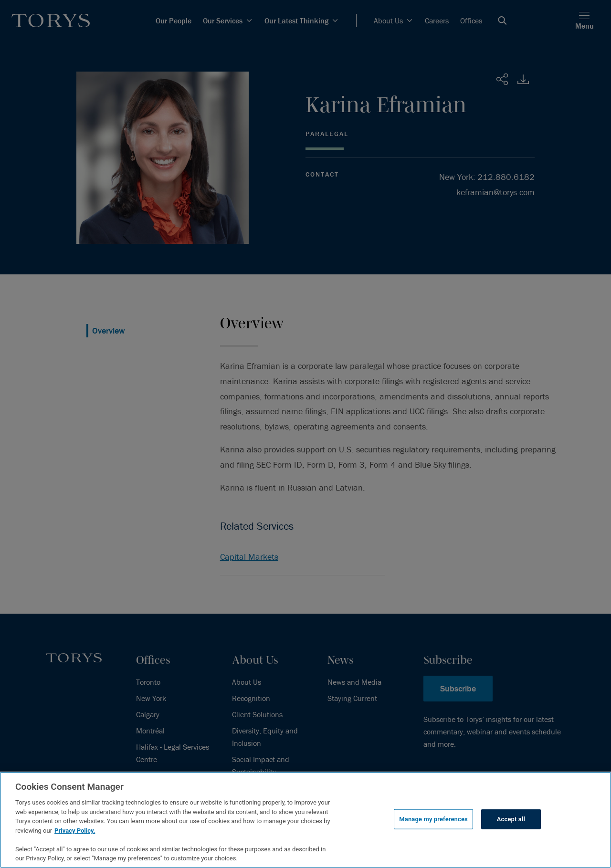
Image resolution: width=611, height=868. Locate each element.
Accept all (511, 819)
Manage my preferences (433, 819)
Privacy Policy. (75, 831)
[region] (305, 820)
